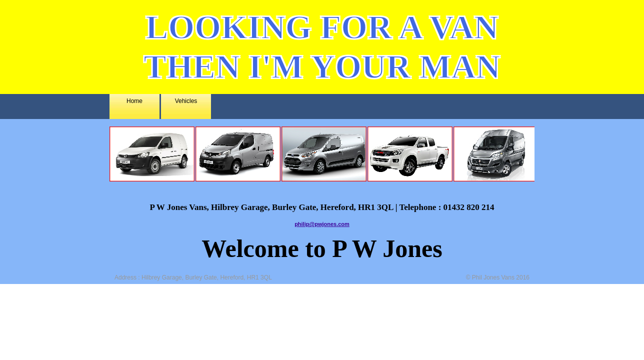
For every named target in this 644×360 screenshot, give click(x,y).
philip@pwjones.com (322, 224)
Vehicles (186, 101)
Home (134, 101)
